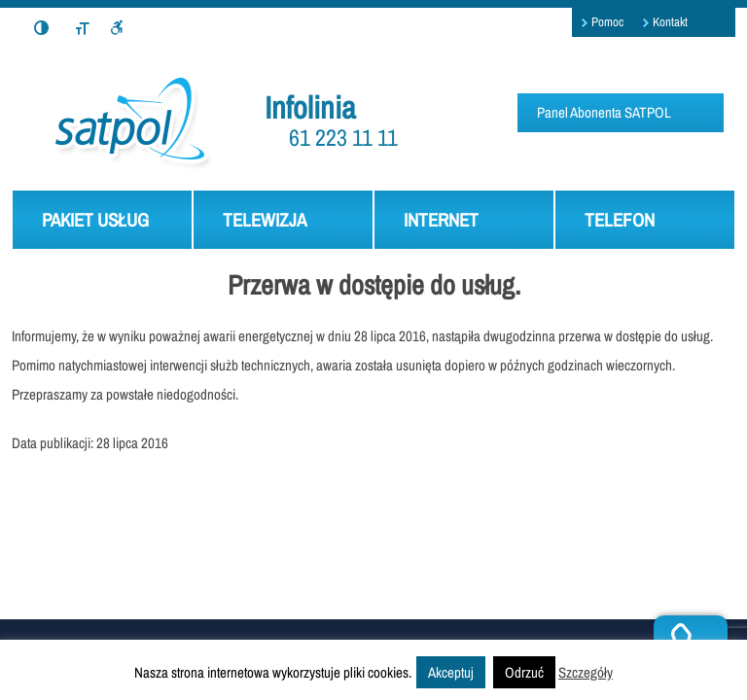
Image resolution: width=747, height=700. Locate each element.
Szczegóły (586, 672)
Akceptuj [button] (451, 672)
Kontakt (670, 22)
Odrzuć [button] (524, 672)
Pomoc (607, 22)
